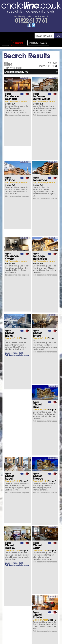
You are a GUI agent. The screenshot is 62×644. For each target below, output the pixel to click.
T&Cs (26, 568)
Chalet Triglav (9, 224)
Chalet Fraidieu (38, 309)
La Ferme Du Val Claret (41, 98)
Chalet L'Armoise (39, 437)
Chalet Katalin (37, 353)
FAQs (26, 577)
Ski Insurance (26, 529)
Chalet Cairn (9, 437)
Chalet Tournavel (39, 393)
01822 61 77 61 (31, 21)
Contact (46, 618)
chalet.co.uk (35, 627)
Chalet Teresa (37, 224)
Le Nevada (40, 139)
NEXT (54, 66)
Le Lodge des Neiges (40, 182)
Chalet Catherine (11, 393)
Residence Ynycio (12, 182)
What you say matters (26, 547)
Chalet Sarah (9, 353)
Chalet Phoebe (10, 309)
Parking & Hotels (26, 538)
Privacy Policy (34, 618)
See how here (39, 622)
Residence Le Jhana (12, 98)
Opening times (26, 586)
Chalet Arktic (37, 483)
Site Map (22, 618)
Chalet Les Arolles (12, 483)
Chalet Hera (9, 269)
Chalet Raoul (37, 269)
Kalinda (10, 139)
